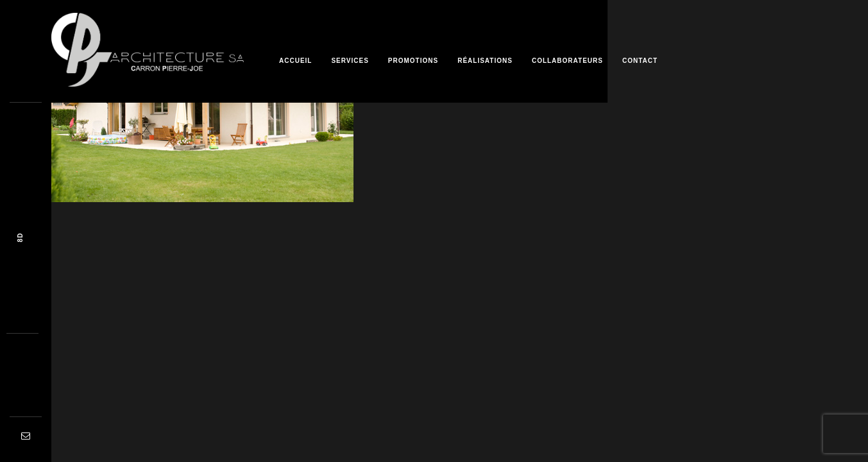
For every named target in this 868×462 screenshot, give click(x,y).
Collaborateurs (567, 61)
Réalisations (485, 61)
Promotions (413, 61)
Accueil (295, 61)
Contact (640, 61)
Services (350, 61)
